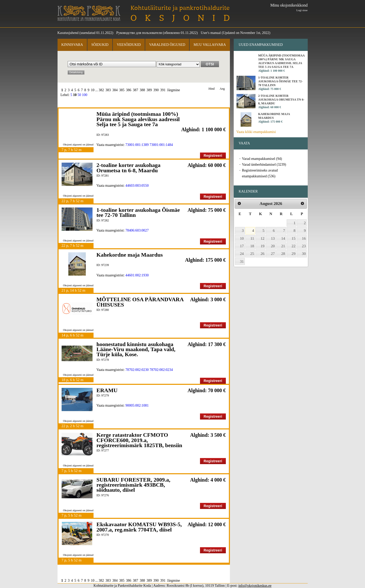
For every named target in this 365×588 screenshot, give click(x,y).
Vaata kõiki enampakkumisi (256, 132)
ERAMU (107, 390)
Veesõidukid (129, 45)
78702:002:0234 (161, 370)
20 (273, 246)
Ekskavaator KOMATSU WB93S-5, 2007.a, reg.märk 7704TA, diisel (139, 527)
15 (293, 238)
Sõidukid (100, 45)
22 (293, 246)
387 (135, 90)
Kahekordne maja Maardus (130, 255)
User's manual (211, 33)
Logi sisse (302, 10)
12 (262, 238)
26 (262, 254)
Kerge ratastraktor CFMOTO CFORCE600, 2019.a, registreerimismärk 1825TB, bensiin (139, 440)
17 (242, 246)
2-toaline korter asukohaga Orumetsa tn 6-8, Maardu (129, 168)
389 (149, 90)
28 (283, 254)
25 (252, 254)
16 (304, 238)
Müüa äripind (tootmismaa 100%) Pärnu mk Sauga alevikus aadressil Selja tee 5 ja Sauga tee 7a (138, 119)
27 (273, 254)
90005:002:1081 (137, 405)
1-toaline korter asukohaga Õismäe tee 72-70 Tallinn (138, 212)
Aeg (222, 89)
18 (252, 246)
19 (262, 246)
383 (108, 90)
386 (129, 90)
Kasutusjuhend (68, 33)
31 (242, 261)
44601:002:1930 (137, 275)
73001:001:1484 (161, 145)
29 (293, 254)
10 (93, 90)
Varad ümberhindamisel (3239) (264, 165)
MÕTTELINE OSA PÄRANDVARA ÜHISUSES (140, 302)
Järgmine (174, 90)
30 (304, 254)
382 (101, 90)
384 (115, 90)
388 (142, 90)
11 (252, 238)
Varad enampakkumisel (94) (262, 159)
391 (163, 90)
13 (273, 238)
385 (122, 90)
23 (304, 246)
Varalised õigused (167, 45)
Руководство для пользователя (139, 33)
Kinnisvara (72, 45)
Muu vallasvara (210, 45)
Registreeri (213, 156)
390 (156, 90)
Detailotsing (76, 72)
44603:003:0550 (137, 186)
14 (283, 238)
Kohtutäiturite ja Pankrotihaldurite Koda (89, 13)
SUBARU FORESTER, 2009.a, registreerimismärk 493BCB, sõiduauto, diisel (134, 485)
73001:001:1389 (137, 145)
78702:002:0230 (137, 370)
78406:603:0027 (137, 230)
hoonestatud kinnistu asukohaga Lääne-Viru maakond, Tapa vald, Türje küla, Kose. (136, 349)
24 (242, 254)
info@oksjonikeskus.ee (255, 586)
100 (85, 95)
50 (79, 95)
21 (283, 246)
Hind (212, 89)
